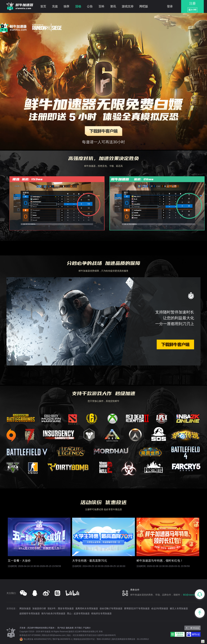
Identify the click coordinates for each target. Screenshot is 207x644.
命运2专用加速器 (160, 608)
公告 (90, 6)
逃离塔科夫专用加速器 (87, 608)
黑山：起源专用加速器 (78, 613)
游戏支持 (128, 6)
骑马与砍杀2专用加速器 (53, 613)
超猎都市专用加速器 (30, 613)
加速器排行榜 (39, 608)
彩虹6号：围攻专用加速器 (61, 608)
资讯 (113, 6)
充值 (55, 6)
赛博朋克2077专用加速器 (137, 608)
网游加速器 (25, 608)
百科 (101, 6)
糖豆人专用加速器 (179, 608)
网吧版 (144, 6)
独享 (66, 6)
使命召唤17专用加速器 (111, 608)
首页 (43, 6)
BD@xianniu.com (192, 595)
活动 (78, 6)
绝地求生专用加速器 (101, 613)
